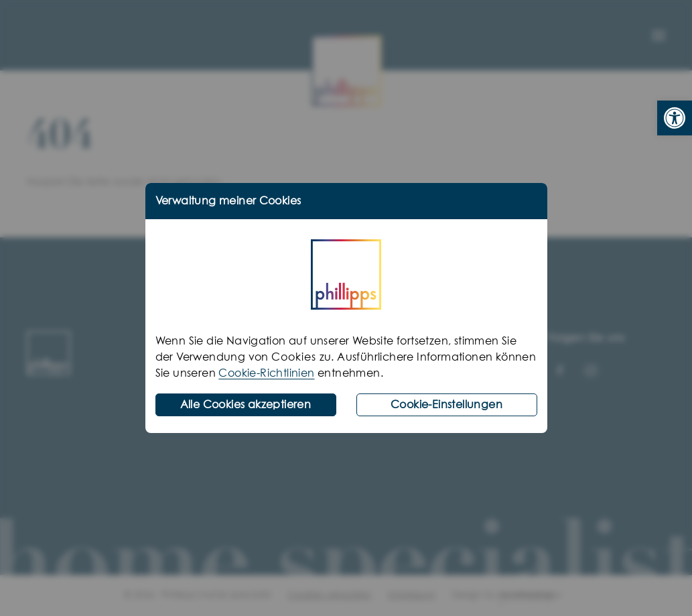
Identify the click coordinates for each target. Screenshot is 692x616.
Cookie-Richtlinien (266, 373)
